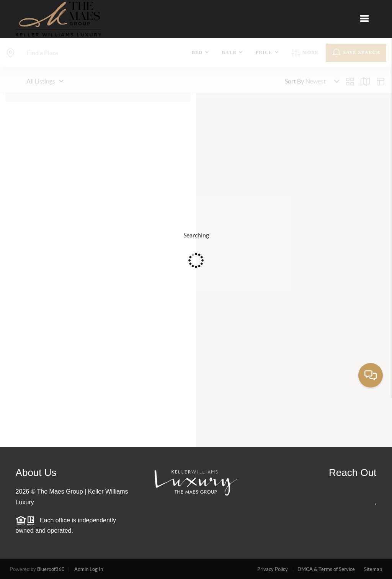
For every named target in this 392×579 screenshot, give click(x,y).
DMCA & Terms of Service (326, 569)
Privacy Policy (273, 569)
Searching (196, 235)
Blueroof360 (51, 569)
